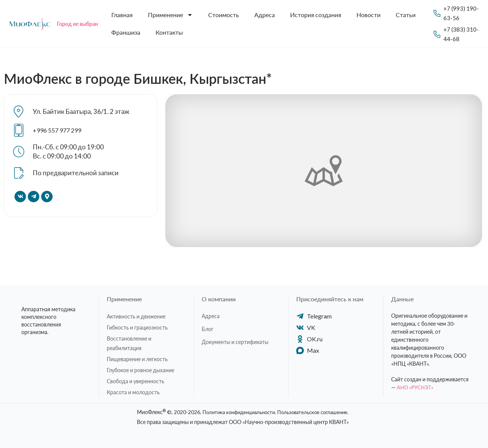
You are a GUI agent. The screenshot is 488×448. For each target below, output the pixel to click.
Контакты (169, 32)
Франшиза (126, 32)
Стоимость (224, 15)
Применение (170, 15)
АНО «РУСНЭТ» (416, 387)
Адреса (265, 15)
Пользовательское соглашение (315, 412)
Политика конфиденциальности (236, 412)
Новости (368, 15)
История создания (316, 15)
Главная (122, 15)
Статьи (406, 15)
